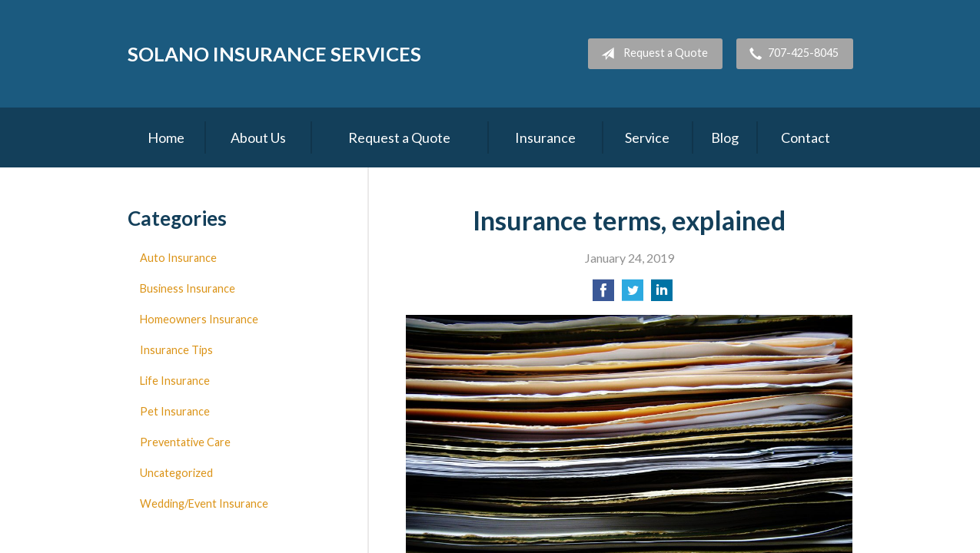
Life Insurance (175, 381)
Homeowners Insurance (199, 319)
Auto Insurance (178, 258)
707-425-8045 (791, 54)
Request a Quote (651, 54)
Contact (806, 137)
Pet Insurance (175, 411)
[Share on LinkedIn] (662, 295)
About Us (258, 137)
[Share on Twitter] (633, 295)
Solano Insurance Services (274, 54)
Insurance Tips (176, 350)
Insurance (545, 137)
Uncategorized (176, 473)
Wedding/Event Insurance (204, 503)
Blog (725, 137)
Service (647, 137)
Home (166, 137)
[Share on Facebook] (603, 295)
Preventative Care (185, 442)
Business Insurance (188, 288)
